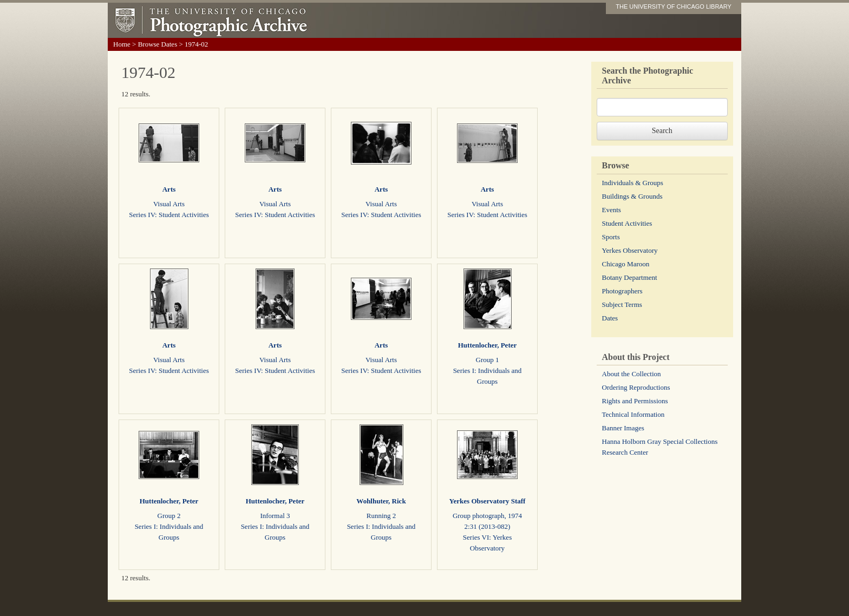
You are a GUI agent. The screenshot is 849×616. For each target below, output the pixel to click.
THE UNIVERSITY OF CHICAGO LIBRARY (674, 6)
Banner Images (623, 428)
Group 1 (488, 360)
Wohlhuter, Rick (381, 501)
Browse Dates (158, 44)
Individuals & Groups (633, 183)
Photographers (622, 291)
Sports (611, 237)
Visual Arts (169, 204)
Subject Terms (622, 304)
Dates (610, 318)
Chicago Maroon (626, 264)
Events (612, 210)
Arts (169, 189)
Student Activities (627, 223)
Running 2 (381, 516)
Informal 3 (275, 516)
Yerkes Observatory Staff (488, 501)
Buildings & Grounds (632, 196)
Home (122, 44)
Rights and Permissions (635, 401)
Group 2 (169, 516)
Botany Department (630, 277)
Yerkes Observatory (630, 250)
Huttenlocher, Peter (488, 345)
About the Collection (632, 374)
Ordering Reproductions (636, 387)
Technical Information (634, 414)
